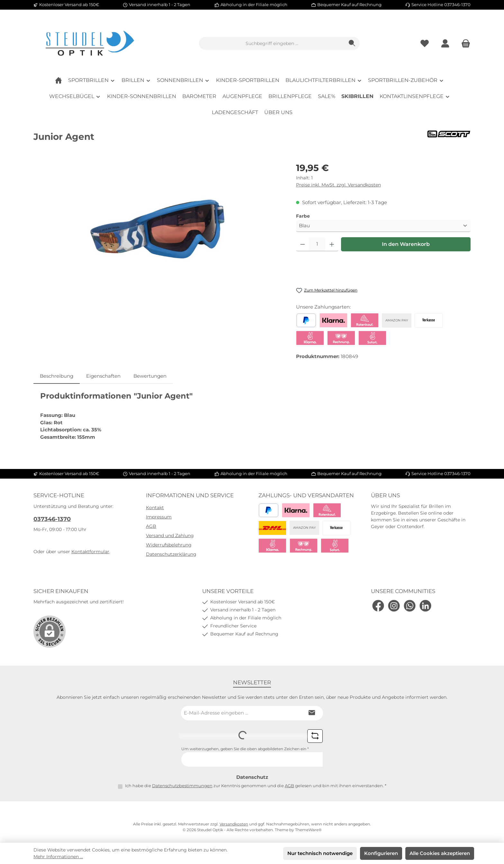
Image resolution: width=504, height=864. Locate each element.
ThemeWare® (308, 830)
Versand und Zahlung (170, 535)
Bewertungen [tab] (150, 376)
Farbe (303, 216)
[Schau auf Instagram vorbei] (394, 606)
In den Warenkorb (406, 244)
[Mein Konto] (445, 44)
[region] (158, 230)
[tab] (57, 376)
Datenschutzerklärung (171, 554)
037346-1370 (52, 519)
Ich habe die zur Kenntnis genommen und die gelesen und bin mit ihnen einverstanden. (256, 786)
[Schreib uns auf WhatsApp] (410, 606)
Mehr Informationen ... (58, 857)
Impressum (159, 517)
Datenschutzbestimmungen (182, 786)
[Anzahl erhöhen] (332, 244)
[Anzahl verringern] (303, 244)
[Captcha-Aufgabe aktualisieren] (315, 736)
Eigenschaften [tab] (103, 376)
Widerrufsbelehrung (169, 545)
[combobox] (272, 43)
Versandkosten (234, 824)
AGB (151, 526)
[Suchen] (352, 43)
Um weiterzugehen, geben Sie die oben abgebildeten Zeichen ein (245, 749)
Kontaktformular (90, 552)
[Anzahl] (317, 244)
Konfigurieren (381, 853)
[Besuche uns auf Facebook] (378, 606)
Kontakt (155, 508)
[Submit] (312, 713)
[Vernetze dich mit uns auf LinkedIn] (425, 606)
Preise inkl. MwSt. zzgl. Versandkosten (338, 185)
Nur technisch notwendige (320, 853)
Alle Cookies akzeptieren (440, 853)
